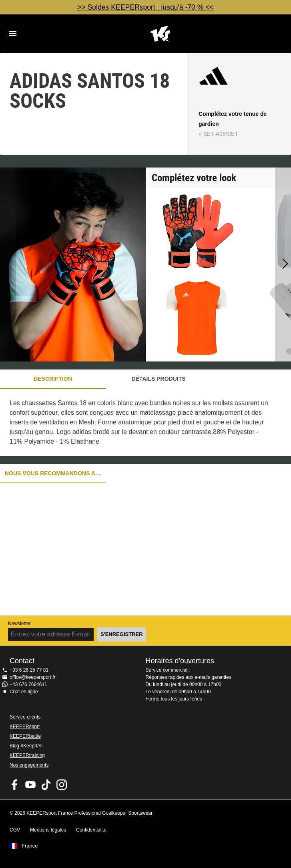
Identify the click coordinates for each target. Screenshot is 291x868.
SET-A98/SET (221, 134)
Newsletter (19, 624)
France (30, 846)
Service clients (25, 717)
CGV (15, 830)
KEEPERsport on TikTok (46, 785)
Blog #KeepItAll (26, 746)
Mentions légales (48, 830)
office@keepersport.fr (33, 677)
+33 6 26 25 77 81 (29, 670)
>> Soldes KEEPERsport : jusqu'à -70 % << (145, 7)
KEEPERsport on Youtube (30, 785)
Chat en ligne (24, 692)
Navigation (13, 34)
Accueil (160, 34)
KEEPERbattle (25, 736)
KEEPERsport (25, 727)
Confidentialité (91, 830)
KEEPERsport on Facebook (15, 785)
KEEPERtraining (27, 755)
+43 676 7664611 (28, 684)
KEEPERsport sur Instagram (62, 785)
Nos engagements (29, 765)
